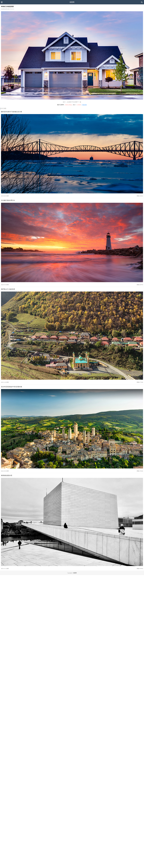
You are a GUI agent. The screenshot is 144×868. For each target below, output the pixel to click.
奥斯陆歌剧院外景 (7, 475)
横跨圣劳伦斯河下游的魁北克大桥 (11, 112)
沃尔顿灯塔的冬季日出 (8, 200)
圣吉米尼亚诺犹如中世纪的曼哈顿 (11, 387)
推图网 (72, 2)
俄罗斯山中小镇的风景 (8, 289)
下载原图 (84, 105)
